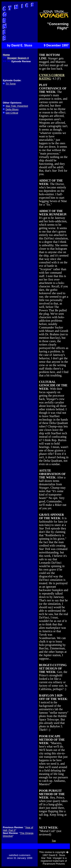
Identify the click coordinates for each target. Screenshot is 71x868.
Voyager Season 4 (18, 58)
